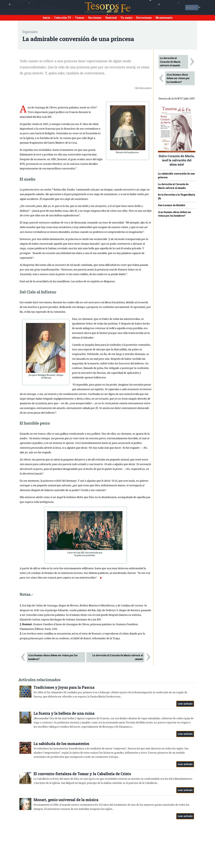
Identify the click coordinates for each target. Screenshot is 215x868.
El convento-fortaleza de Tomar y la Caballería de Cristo (82, 774)
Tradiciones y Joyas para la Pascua (64, 687)
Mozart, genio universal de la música (66, 800)
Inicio (46, 18)
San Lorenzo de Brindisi (172, 205)
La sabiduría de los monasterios (61, 744)
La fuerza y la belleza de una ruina (64, 713)
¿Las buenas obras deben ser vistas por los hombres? (53, 657)
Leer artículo (185, 704)
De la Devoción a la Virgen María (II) (177, 196)
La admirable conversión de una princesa (176, 175)
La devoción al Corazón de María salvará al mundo (118, 657)
